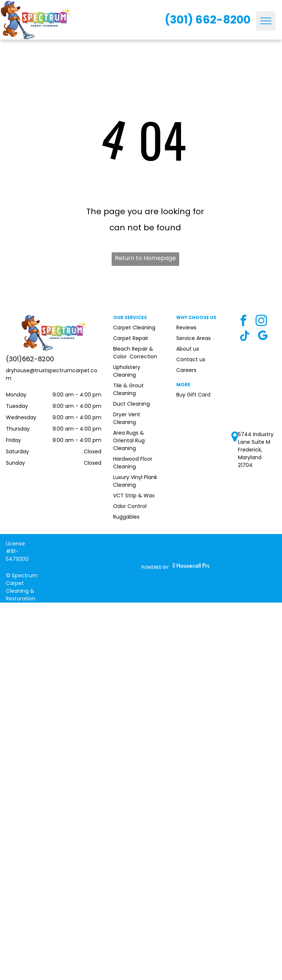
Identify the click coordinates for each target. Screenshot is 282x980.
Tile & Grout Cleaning (128, 389)
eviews (188, 328)
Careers (186, 370)
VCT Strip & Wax (134, 496)
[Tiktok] (245, 337)
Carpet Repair (131, 338)
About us (188, 349)
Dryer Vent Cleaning (127, 418)
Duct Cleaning (131, 404)
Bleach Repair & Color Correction (135, 353)
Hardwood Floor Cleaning (133, 463)
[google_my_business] (263, 337)
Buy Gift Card (193, 395)
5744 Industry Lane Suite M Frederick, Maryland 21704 (256, 450)
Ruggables (126, 517)
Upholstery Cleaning (127, 371)
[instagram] (261, 322)
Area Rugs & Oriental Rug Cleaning (129, 440)
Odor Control (130, 506)
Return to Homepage (145, 258)
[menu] (266, 21)
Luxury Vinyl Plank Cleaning (135, 481)
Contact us (191, 359)
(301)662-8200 (30, 359)
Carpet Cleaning (134, 328)
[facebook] (243, 322)
